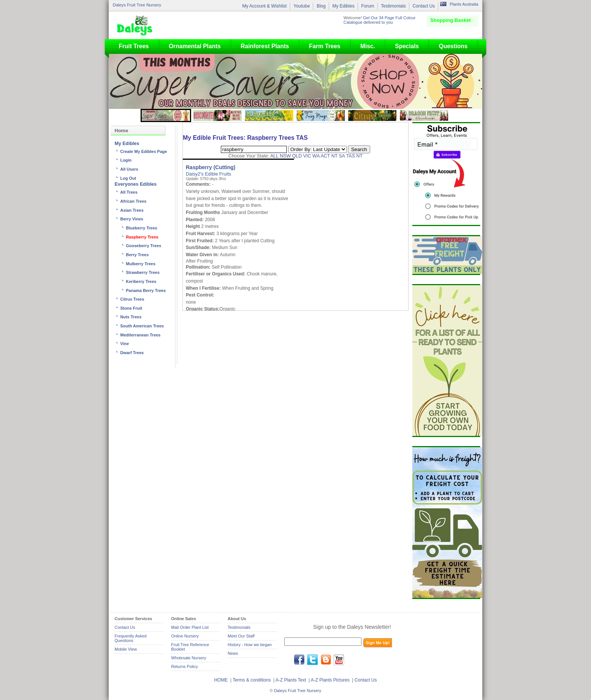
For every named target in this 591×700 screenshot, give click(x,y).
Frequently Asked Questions (131, 638)
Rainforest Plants (265, 46)
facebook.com (299, 660)
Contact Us (423, 6)
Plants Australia (464, 4)
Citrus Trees (132, 299)
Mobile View (126, 649)
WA (316, 156)
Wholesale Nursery (189, 658)
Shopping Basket (450, 20)
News (233, 653)
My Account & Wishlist (265, 6)
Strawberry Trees (143, 272)
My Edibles (344, 6)
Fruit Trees (134, 46)
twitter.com (312, 660)
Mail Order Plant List (190, 627)
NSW (285, 156)
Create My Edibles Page (144, 151)
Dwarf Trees (132, 353)
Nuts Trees (131, 317)
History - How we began (250, 645)
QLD (297, 156)
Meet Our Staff (241, 636)
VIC (307, 156)
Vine (125, 344)
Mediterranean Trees (140, 335)
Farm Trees (325, 46)
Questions (453, 46)
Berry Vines (132, 219)
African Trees (133, 201)
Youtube (302, 6)
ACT (325, 156)
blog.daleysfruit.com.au (326, 660)
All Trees (129, 192)
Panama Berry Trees (146, 290)
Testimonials (393, 6)
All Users (129, 169)
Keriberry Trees (141, 281)
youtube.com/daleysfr (339, 660)
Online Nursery (185, 636)
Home (121, 131)
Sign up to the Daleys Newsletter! (352, 627)
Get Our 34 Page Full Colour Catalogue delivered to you (379, 20)
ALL (274, 156)
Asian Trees (132, 210)
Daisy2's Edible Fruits (208, 174)
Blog (321, 6)
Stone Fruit (131, 308)
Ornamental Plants (195, 46)
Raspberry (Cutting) (211, 167)
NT (335, 156)
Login (126, 160)
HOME (221, 680)
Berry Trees (137, 255)
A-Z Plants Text (291, 680)
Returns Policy (184, 666)
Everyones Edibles (136, 184)
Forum (368, 6)
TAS (350, 156)
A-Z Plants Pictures (330, 680)
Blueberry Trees (142, 228)
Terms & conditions (252, 680)
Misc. (368, 46)
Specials (407, 46)
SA (342, 156)
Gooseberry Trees (144, 246)
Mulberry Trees (141, 264)
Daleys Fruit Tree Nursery (137, 5)
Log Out (128, 178)
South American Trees (142, 326)
